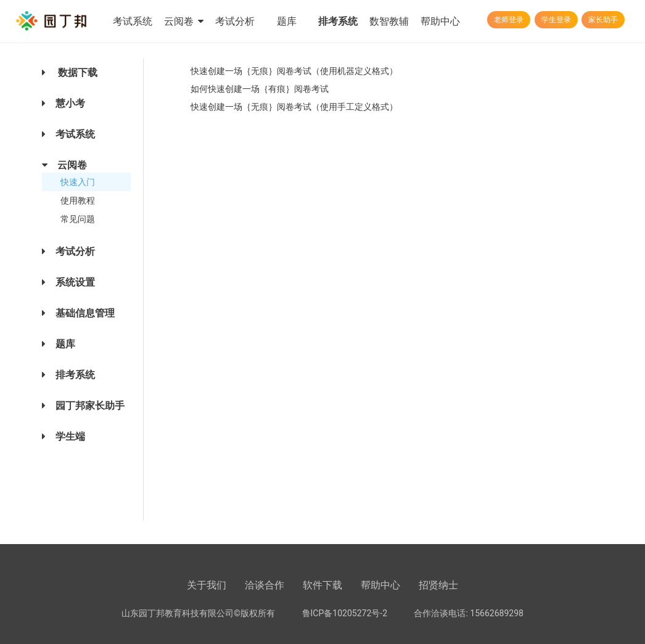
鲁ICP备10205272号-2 (345, 613)
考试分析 (235, 21)
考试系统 (133, 21)
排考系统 (338, 21)
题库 (287, 21)
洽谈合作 (265, 585)
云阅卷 (184, 21)
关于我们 (207, 585)
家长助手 (603, 20)
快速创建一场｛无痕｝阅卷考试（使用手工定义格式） (294, 107)
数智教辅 (389, 21)
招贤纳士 (438, 585)
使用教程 (78, 200)
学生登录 (556, 20)
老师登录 (509, 20)
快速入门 (78, 182)
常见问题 (78, 219)
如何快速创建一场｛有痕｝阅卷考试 (260, 89)
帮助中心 (440, 21)
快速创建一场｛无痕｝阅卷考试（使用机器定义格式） (294, 71)
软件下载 (322, 585)
